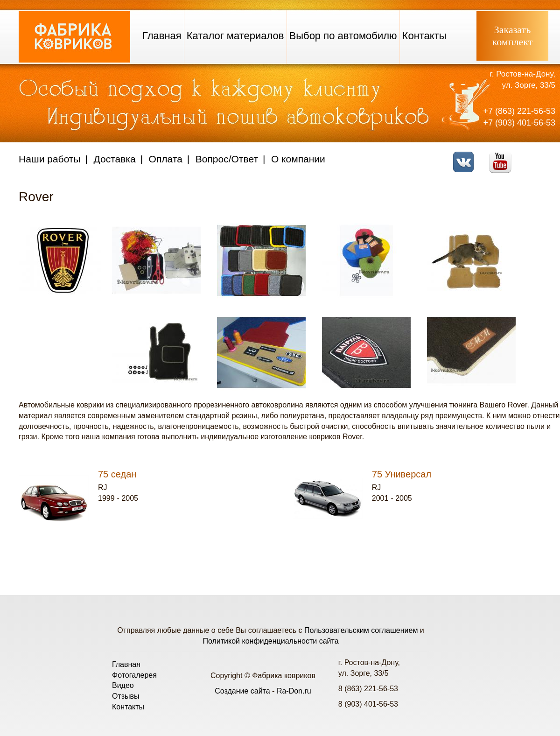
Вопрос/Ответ (227, 159)
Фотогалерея (134, 675)
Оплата (166, 159)
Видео (123, 685)
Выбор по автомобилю (343, 36)
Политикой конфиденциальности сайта (270, 641)
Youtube (503, 156)
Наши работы (50, 159)
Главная (162, 36)
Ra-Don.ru (294, 691)
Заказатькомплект (513, 36)
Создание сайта (242, 691)
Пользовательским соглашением (361, 630)
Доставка (115, 159)
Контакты (424, 36)
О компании (298, 159)
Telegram (539, 156)
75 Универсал (402, 474)
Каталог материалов (235, 36)
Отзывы (126, 696)
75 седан (117, 474)
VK (466, 156)
